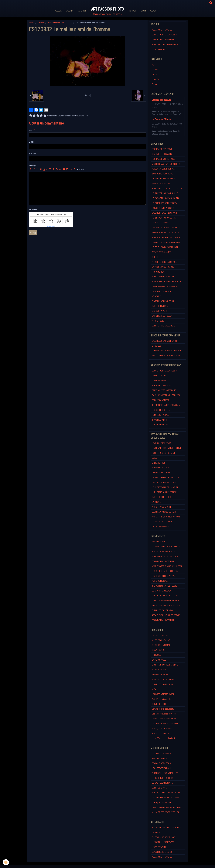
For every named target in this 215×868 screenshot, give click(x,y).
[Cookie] (6, 862)
